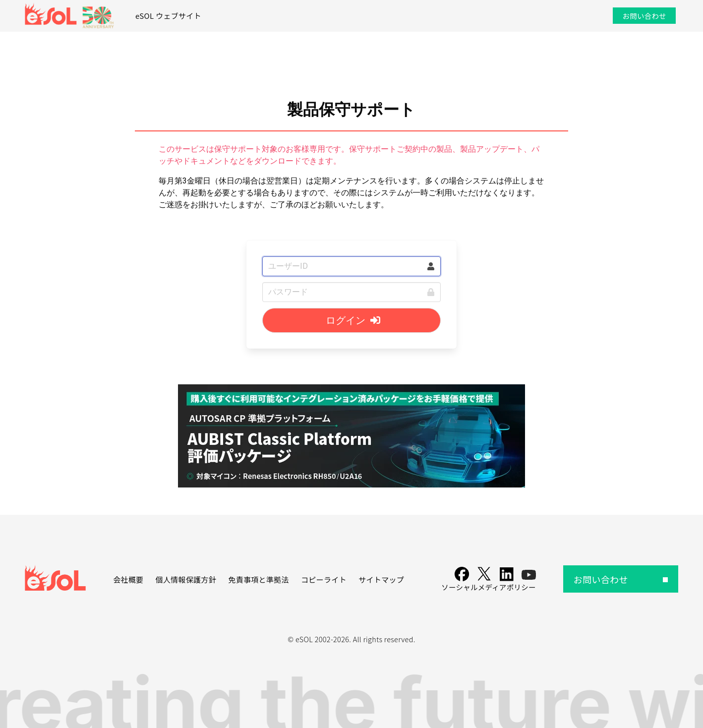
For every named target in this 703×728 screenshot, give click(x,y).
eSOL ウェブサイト (168, 16)
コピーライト (324, 579)
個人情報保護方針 (186, 579)
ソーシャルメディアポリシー (488, 587)
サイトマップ (381, 579)
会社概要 (128, 579)
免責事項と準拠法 (258, 579)
